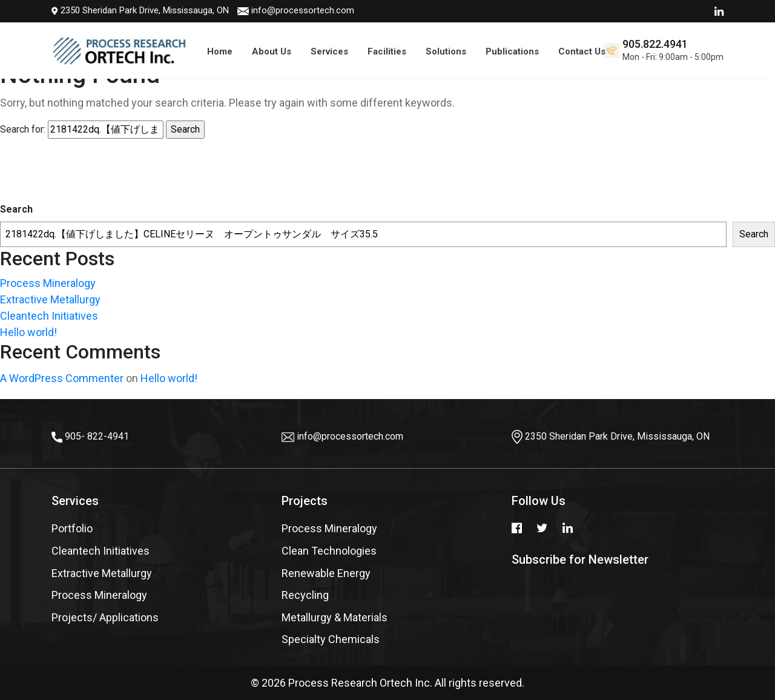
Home (220, 51)
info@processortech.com (193, 10)
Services (329, 51)
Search (16, 209)
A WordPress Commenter (62, 378)
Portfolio (72, 528)
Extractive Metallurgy (50, 299)
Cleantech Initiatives (49, 316)
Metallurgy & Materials (335, 617)
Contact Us (582, 51)
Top (745, 655)
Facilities (387, 51)
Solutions (446, 51)
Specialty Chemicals (331, 639)
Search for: (23, 129)
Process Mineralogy (48, 283)
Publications (512, 51)
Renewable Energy (326, 573)
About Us (272, 51)
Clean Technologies (329, 551)
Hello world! (28, 332)
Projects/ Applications (105, 617)
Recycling (305, 595)
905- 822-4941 (97, 436)
